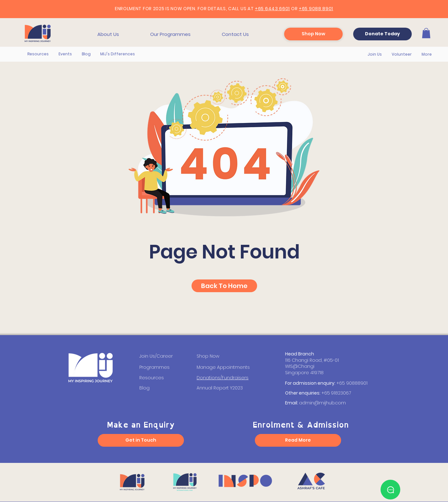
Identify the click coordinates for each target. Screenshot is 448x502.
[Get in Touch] (141, 440)
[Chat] (390, 490)
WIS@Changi (300, 366)
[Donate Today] (382, 34)
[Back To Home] (224, 286)
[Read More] (298, 440)
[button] (108, 34)
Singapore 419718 (304, 373)
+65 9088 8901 (316, 9)
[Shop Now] (313, 34)
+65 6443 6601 (272, 9)
